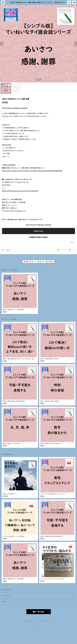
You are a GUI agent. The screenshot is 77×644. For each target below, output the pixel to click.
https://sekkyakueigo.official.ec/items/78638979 (20, 191)
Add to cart (38, 231)
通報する (72, 242)
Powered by (39, 624)
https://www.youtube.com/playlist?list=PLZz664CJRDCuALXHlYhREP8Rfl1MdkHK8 (32, 171)
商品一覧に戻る (39, 612)
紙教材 (4, 602)
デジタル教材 (6, 596)
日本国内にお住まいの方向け (39, 237)
